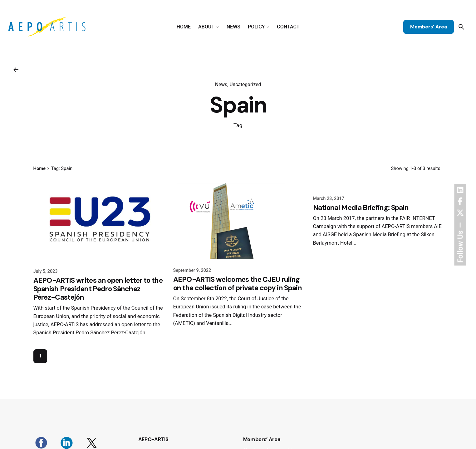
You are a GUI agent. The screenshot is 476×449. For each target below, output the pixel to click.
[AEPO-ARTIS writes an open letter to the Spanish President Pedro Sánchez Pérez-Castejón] (98, 221)
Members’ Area (429, 27)
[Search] (461, 27)
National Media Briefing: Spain (361, 208)
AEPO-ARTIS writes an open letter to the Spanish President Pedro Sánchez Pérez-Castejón (98, 289)
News (221, 85)
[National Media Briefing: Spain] (378, 184)
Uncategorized (245, 85)
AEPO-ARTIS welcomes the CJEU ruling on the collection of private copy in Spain (238, 284)
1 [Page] (40, 356)
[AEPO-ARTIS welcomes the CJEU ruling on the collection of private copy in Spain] (238, 220)
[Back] (16, 70)
